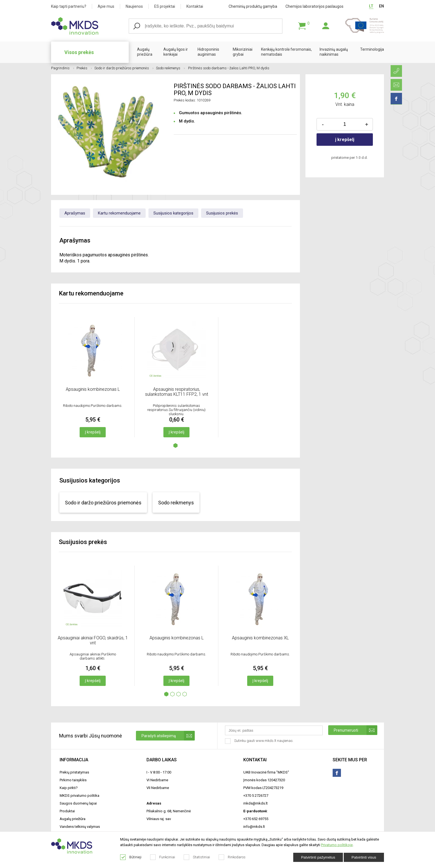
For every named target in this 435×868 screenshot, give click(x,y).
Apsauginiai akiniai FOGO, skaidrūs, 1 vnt (93, 640)
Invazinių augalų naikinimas (334, 52)
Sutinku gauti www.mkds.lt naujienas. (260, 741)
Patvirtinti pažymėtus (318, 857)
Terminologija (372, 49)
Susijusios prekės (222, 213)
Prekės (84, 68)
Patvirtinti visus (364, 857)
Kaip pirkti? (69, 788)
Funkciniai (163, 857)
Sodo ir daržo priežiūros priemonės (124, 68)
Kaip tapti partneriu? (69, 6)
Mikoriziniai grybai (243, 52)
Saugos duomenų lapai (78, 803)
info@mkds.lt (254, 827)
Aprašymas (75, 213)
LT (371, 6)
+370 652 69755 (256, 819)
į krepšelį (345, 140)
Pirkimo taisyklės (73, 780)
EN (381, 6)
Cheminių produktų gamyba (253, 6)
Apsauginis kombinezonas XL (260, 638)
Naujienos (134, 6)
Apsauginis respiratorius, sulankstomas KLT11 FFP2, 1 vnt (177, 392)
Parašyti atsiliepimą (168, 736)
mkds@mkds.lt (256, 803)
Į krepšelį (93, 432)
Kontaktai (195, 6)
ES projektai (165, 6)
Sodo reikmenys (170, 68)
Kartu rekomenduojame (119, 213)
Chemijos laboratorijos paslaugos (314, 6)
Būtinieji (131, 857)
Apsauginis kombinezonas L (93, 389)
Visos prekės (79, 52)
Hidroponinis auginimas (208, 52)
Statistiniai (197, 857)
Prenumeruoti (356, 730)
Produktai (67, 811)
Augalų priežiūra (145, 52)
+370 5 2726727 (256, 796)
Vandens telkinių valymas (80, 827)
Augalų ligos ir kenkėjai (176, 52)
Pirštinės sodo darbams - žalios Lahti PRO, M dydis (228, 68)
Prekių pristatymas (74, 772)
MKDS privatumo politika (79, 796)
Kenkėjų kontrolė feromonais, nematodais (286, 52)
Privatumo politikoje (337, 845)
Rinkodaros (232, 857)
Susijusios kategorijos (173, 213)
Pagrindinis (63, 68)
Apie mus (106, 6)
